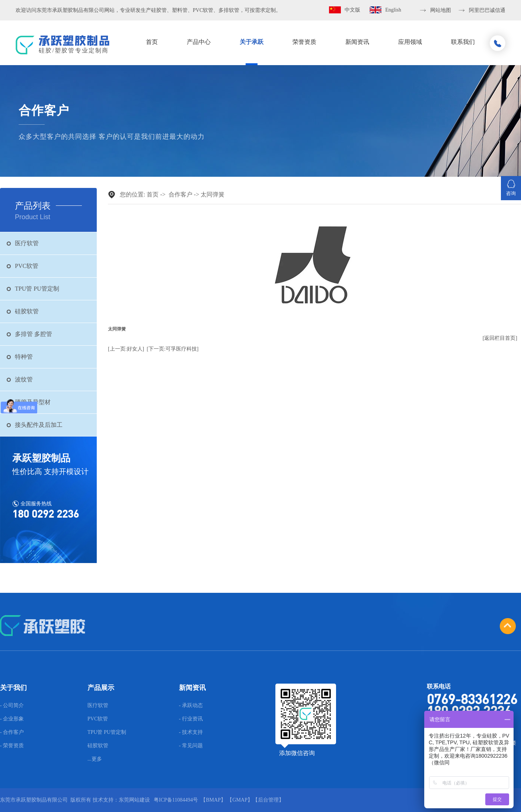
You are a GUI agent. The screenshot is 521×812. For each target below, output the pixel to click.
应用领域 (410, 42)
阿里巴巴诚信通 (487, 10)
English (393, 10)
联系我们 (463, 42)
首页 (152, 42)
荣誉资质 (304, 42)
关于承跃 (252, 42)
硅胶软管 (27, 311)
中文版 (352, 10)
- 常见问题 (191, 746)
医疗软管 (27, 243)
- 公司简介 (12, 706)
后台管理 (268, 800)
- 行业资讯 (191, 719)
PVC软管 (27, 266)
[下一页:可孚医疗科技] (172, 349)
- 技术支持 (191, 732)
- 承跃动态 (191, 706)
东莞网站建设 (134, 800)
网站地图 (441, 10)
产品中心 (199, 42)
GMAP (240, 800)
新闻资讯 (357, 42)
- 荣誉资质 (12, 746)
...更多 (95, 759)
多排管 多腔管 (33, 334)
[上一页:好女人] (126, 349)
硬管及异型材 (33, 402)
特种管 (24, 357)
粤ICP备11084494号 (176, 800)
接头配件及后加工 (39, 425)
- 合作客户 (12, 732)
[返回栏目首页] (500, 338)
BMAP (213, 800)
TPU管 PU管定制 (37, 289)
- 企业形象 (12, 719)
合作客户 (180, 194)
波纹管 (24, 379)
